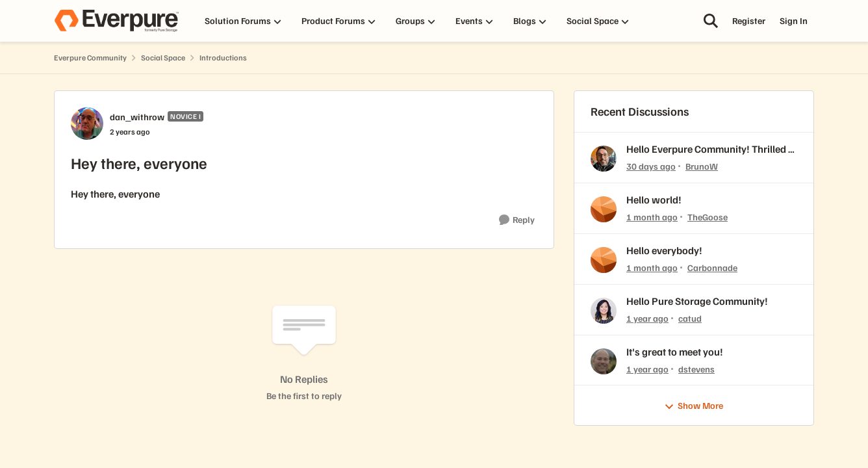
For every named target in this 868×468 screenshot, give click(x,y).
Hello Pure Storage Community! (697, 301)
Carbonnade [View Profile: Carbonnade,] (712, 267)
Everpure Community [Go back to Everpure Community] (90, 58)
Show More (694, 406)
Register (749, 20)
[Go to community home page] (116, 21)
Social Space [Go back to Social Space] (163, 58)
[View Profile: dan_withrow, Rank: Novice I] (87, 123)
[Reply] (517, 220)
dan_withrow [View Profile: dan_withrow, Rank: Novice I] (137, 117)
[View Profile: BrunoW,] (604, 159)
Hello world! (654, 200)
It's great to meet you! (675, 352)
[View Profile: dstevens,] (604, 361)
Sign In (794, 20)
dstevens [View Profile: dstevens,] (696, 368)
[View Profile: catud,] (604, 311)
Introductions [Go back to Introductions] (223, 58)
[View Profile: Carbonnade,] (604, 260)
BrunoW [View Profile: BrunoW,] (702, 166)
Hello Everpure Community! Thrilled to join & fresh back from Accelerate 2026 (712, 149)
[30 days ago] (651, 166)
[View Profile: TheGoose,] (604, 209)
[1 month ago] (652, 217)
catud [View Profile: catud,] (690, 318)
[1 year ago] (647, 318)
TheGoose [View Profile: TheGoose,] (708, 217)
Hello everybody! (664, 250)
